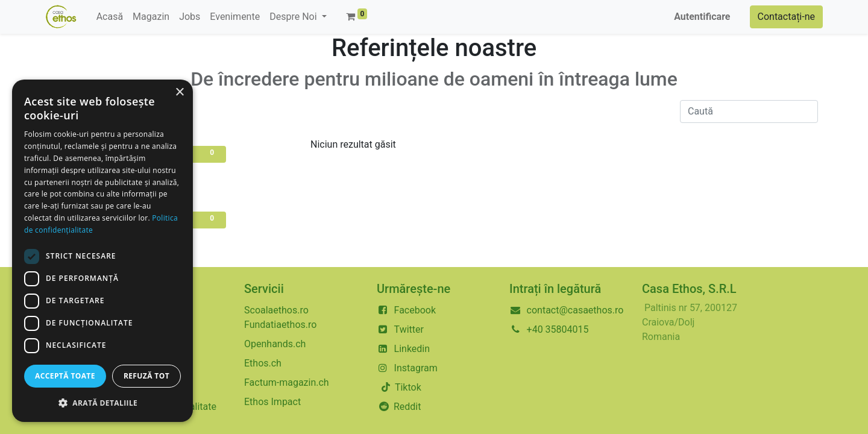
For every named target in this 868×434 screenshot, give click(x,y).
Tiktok (407, 387)
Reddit (407, 407)
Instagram (416, 368)
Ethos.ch (263, 363)
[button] (102, 403)
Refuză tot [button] (146, 376)
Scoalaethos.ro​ (276, 310)
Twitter (409, 329)
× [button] (179, 93)
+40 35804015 (558, 329)
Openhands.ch (275, 344)
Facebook (415, 310)
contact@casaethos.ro (575, 310)
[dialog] (102, 251)
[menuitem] (110, 17)
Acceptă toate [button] (65, 376)
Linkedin (412, 349)
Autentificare (702, 17)
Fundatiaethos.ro (280, 325)
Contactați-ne (787, 17)
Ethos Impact (272, 402)
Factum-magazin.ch (287, 382)
